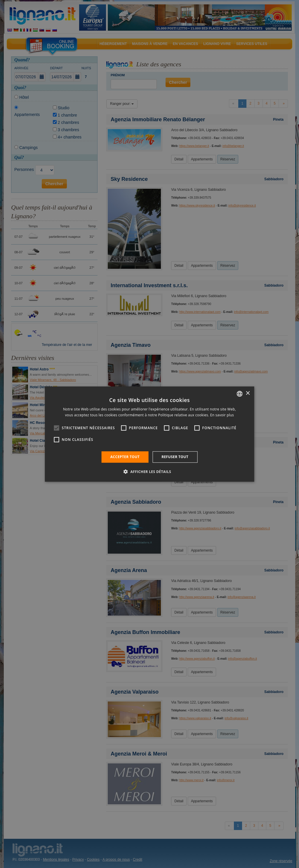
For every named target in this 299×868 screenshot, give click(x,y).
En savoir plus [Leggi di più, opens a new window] (222, 415)
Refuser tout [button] (175, 457)
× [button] (247, 393)
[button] (149, 472)
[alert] (149, 434)
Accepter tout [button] (125, 457)
